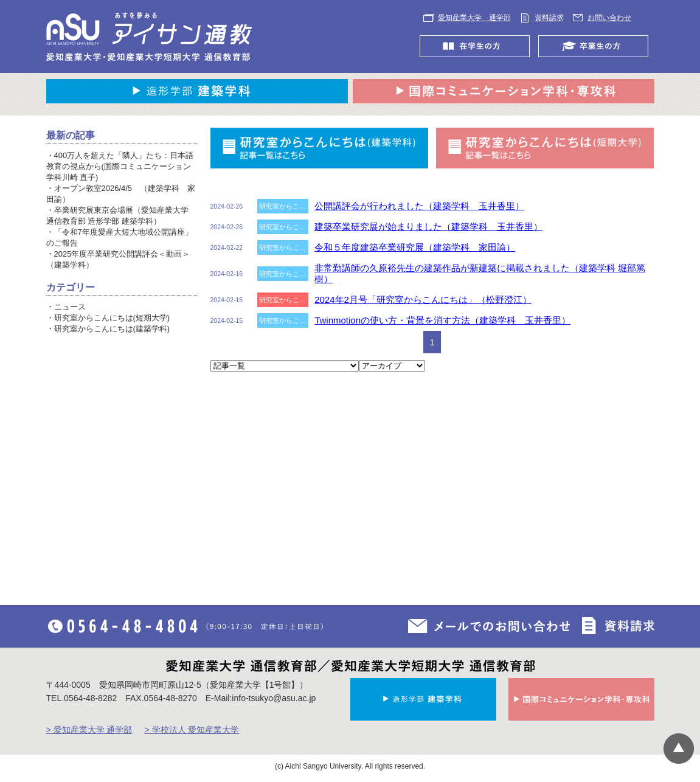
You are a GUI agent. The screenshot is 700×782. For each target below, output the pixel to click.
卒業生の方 (596, 46)
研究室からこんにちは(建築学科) (112, 329)
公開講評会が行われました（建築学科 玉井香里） (419, 206)
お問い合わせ (609, 18)
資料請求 (549, 18)
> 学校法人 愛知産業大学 (192, 730)
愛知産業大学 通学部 (474, 18)
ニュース (70, 307)
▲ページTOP (679, 749)
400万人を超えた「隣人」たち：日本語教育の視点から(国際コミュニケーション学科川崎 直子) (120, 166)
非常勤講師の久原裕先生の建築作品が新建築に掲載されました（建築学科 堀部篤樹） (480, 273)
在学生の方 (478, 46)
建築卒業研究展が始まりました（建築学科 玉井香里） (428, 227)
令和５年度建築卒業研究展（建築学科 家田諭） (415, 247)
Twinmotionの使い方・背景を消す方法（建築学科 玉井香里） (442, 320)
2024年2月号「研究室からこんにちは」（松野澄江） (423, 299)
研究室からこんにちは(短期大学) (112, 318)
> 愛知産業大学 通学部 (89, 730)
